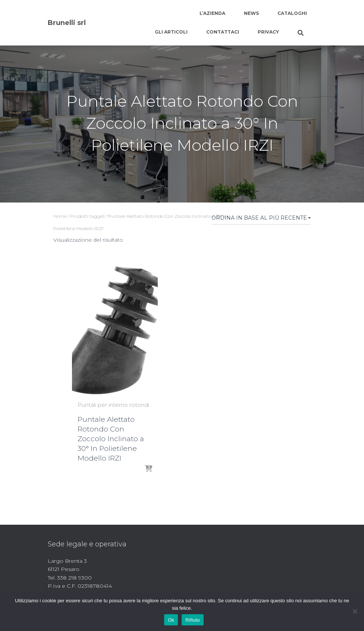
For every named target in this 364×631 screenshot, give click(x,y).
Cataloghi (292, 13)
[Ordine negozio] (261, 219)
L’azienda (212, 13)
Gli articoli (171, 32)
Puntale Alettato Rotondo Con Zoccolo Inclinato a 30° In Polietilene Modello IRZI (111, 439)
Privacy (268, 32)
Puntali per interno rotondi (113, 405)
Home (60, 216)
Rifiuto (193, 620)
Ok (171, 620)
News (251, 13)
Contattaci (223, 32)
